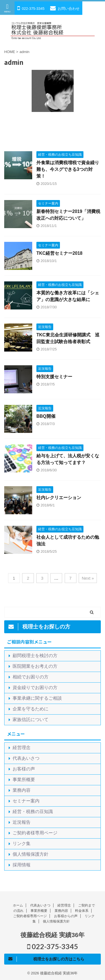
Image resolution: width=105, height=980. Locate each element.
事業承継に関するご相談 (37, 698)
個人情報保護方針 (31, 854)
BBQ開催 (46, 416)
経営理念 (22, 748)
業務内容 (22, 790)
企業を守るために (31, 709)
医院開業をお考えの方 (35, 666)
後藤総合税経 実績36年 (53, 935)
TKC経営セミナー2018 (59, 253)
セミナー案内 (26, 801)
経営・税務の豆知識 (33, 812)
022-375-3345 (53, 946)
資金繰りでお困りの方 (35, 688)
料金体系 (82, 911)
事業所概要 (24, 780)
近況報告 (22, 822)
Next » (88, 578)
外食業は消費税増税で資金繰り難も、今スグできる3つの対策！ (68, 169)
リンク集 (22, 844)
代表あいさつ (26, 758)
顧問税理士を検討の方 (35, 656)
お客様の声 (24, 769)
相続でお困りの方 (31, 677)
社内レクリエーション (59, 498)
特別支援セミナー (54, 377)
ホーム (18, 905)
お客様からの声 (66, 916)
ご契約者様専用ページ (35, 833)
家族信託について (31, 719)
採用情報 (22, 865)
